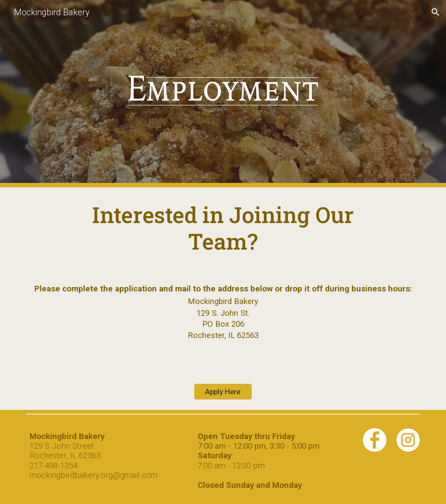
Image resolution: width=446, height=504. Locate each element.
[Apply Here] (223, 391)
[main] (223, 228)
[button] (436, 12)
